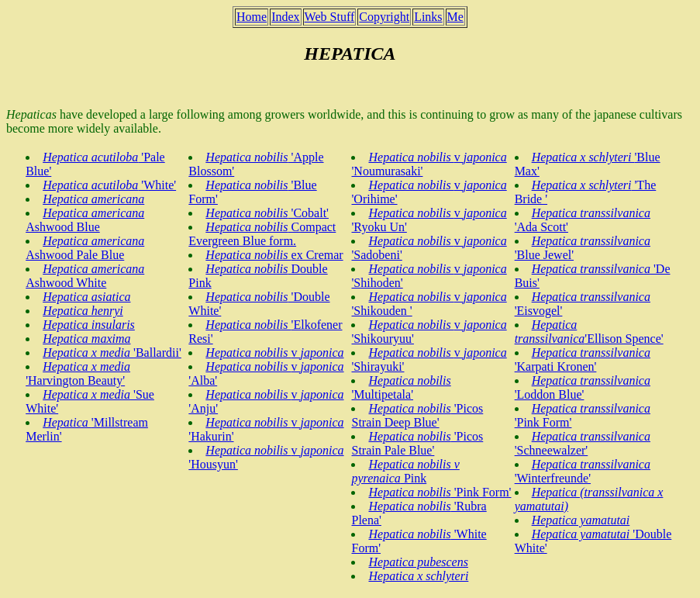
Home (252, 17)
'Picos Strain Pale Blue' (417, 443)
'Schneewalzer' (583, 443)
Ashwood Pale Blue (85, 248)
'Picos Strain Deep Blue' (417, 415)
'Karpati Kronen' (583, 359)
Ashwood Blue (85, 220)
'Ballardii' (112, 353)
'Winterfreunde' (583, 471)
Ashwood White (85, 276)
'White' (109, 185)
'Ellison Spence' (589, 332)
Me (455, 17)
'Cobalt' (267, 213)
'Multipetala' (401, 387)
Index (285, 17)
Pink (405, 471)
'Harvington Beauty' (78, 373)
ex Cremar (274, 255)
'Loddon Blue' (583, 387)
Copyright (384, 17)
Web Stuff (330, 17)
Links (428, 17)
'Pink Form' (440, 492)
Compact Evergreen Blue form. (262, 234)
